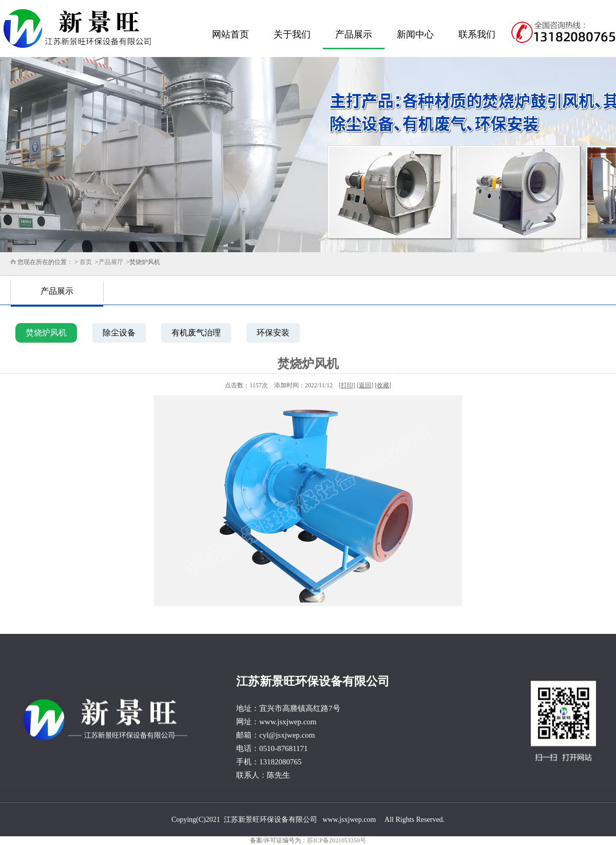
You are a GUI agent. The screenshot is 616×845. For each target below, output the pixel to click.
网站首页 (230, 34)
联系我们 (477, 34)
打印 (347, 385)
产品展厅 (111, 262)
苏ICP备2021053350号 (336, 840)
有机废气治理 (196, 333)
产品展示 (354, 34)
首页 (86, 262)
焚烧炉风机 (46, 333)
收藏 (383, 385)
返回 (365, 385)
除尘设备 (119, 333)
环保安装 (273, 333)
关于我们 (292, 34)
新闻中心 (415, 34)
